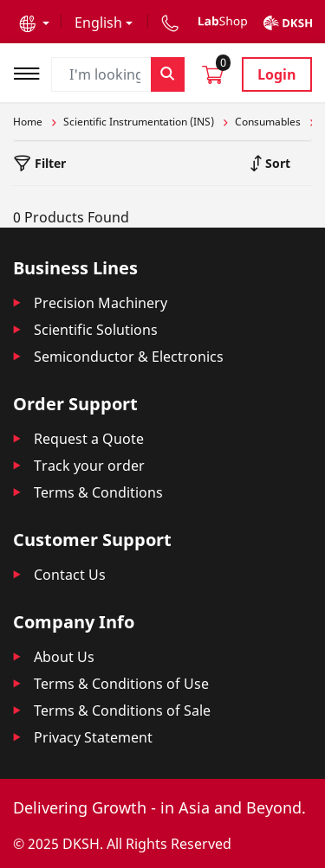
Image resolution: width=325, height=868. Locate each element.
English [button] (98, 23)
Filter (49, 163)
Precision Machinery (101, 303)
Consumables (268, 122)
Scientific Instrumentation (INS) (139, 122)
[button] (34, 23)
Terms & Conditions (98, 492)
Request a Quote (89, 439)
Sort (276, 163)
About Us (64, 657)
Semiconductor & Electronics (129, 357)
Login (277, 74)
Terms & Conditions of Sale (122, 710)
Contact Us (70, 575)
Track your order (89, 466)
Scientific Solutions (96, 330)
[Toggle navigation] (32, 71)
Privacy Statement (93, 737)
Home (28, 122)
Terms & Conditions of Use (121, 684)
